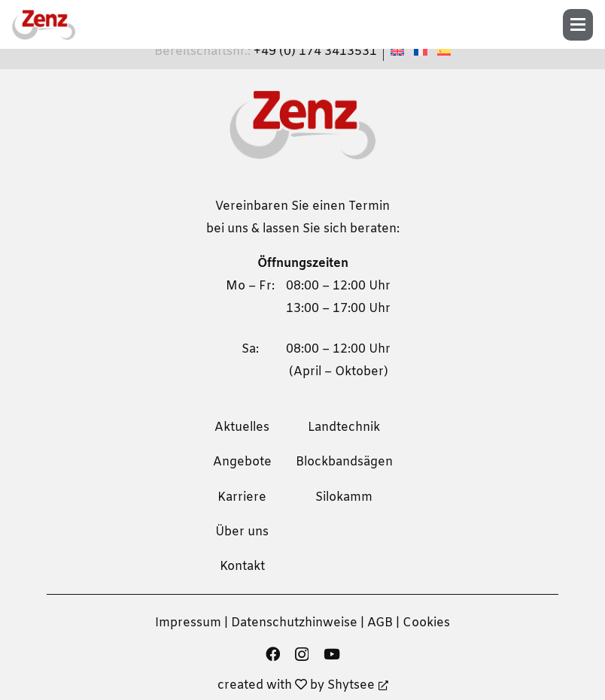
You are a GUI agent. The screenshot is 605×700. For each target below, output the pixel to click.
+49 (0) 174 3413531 (315, 52)
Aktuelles (242, 427)
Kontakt (242, 567)
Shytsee (358, 685)
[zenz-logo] (44, 25)
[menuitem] (400, 52)
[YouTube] (332, 654)
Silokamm (344, 497)
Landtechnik (344, 427)
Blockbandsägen (344, 462)
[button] (583, 25)
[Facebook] (273, 654)
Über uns (242, 532)
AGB (380, 623)
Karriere (242, 497)
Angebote (242, 462)
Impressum (188, 623)
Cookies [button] (426, 623)
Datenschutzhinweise (294, 623)
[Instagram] (302, 655)
